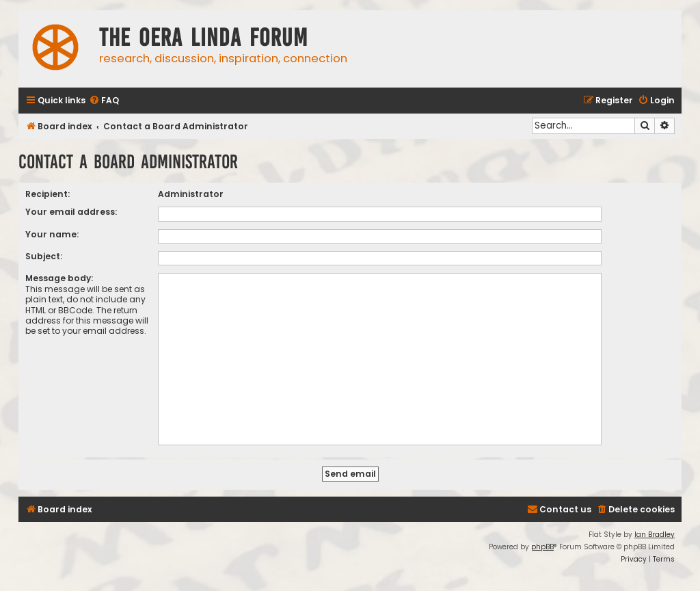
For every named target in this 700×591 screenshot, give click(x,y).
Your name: (52, 234)
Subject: (44, 256)
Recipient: (48, 194)
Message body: (59, 278)
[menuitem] (104, 101)
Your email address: (71, 212)
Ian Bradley (655, 535)
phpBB (542, 547)
